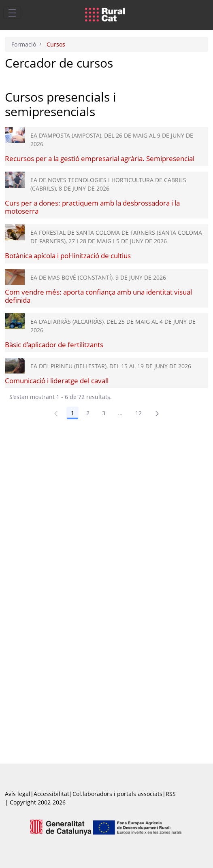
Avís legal (18, 794)
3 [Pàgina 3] (104, 413)
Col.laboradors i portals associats (117, 794)
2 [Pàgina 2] (88, 413)
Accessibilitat (51, 794)
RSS (171, 794)
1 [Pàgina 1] (72, 413)
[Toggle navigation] (12, 13)
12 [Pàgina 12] (139, 413)
